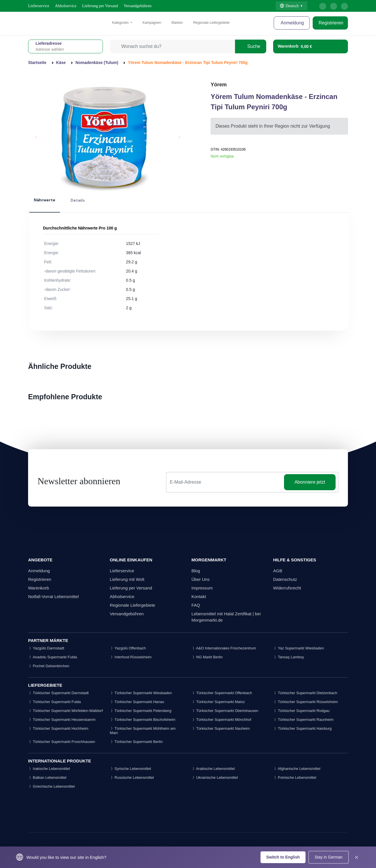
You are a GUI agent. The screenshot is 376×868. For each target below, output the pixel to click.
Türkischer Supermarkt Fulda (54, 702)
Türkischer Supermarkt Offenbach (222, 693)
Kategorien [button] (121, 23)
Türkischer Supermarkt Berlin (136, 742)
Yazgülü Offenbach (128, 648)
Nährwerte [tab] (45, 200)
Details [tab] (78, 200)
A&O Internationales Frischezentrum (224, 648)
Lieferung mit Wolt (127, 579)
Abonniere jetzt (310, 482)
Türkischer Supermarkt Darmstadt (58, 693)
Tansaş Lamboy (288, 657)
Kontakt (199, 596)
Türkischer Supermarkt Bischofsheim (143, 720)
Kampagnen (152, 23)
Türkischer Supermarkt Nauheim (221, 728)
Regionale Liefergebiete (211, 23)
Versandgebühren (137, 6)
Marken (177, 23)
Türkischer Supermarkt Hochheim (58, 728)
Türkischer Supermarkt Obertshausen (225, 711)
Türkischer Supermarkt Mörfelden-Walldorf (65, 711)
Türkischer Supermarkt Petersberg (141, 711)
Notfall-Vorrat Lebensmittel (53, 596)
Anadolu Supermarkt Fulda (53, 657)
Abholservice (66, 6)
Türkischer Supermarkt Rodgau (301, 711)
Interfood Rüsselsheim (131, 657)
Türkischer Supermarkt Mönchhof (221, 720)
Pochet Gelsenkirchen (49, 666)
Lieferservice (39, 6)
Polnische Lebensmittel (295, 777)
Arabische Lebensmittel (213, 769)
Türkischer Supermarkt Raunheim (303, 720)
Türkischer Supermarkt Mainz (218, 702)
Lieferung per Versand (100, 6)
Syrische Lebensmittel (130, 769)
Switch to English (283, 857)
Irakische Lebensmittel (49, 769)
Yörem (219, 85)
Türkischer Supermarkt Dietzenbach (305, 693)
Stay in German (329, 857)
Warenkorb (39, 588)
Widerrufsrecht (287, 588)
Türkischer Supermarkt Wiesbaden (141, 693)
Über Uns (200, 579)
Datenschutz (285, 579)
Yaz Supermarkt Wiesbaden (298, 648)
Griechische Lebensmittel (51, 786)
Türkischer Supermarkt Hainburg (302, 728)
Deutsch (289, 6)
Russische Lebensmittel (132, 777)
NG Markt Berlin (207, 657)
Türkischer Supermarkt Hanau (137, 702)
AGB (278, 571)
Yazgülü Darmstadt (46, 648)
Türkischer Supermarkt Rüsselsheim (305, 702)
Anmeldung (292, 23)
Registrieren (330, 23)
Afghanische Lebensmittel (297, 769)
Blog (196, 571)
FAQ (196, 605)
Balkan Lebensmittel (47, 777)
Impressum (202, 588)
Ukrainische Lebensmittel (215, 777)
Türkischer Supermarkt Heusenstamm (62, 720)
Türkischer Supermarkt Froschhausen (62, 742)
